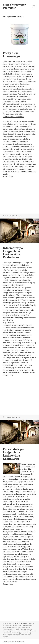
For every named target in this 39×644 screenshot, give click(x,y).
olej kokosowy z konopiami (13, 116)
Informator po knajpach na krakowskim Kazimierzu (13, 253)
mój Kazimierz (9, 323)
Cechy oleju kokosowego (11, 55)
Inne (19, 417)
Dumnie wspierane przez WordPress (14, 642)
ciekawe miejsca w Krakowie (25, 625)
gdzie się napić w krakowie (13, 529)
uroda (19, 216)
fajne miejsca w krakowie (10, 627)
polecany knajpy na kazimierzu (18, 635)
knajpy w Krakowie (23, 633)
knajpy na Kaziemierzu (23, 631)
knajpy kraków (12, 631)
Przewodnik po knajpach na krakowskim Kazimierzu (13, 454)
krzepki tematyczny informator (14, 6)
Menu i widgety (34, 8)
